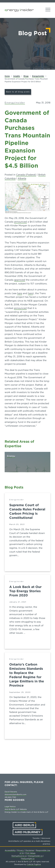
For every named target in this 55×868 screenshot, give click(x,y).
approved (20, 280)
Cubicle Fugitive (34, 864)
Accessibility (10, 850)
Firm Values (30, 853)
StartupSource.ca (19, 856)
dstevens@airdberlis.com (15, 794)
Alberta (22, 178)
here (20, 293)
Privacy (21, 850)
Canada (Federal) (26, 175)
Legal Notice (10, 806)
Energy (11, 456)
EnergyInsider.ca (35, 856)
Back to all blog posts (18, 92)
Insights (17, 76)
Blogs (26, 76)
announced (20, 222)
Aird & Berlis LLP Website (16, 809)
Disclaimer (30, 850)
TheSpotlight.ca (28, 859)
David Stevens (11, 792)
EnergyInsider (38, 76)
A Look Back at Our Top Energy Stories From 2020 (25, 591)
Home (7, 76)
